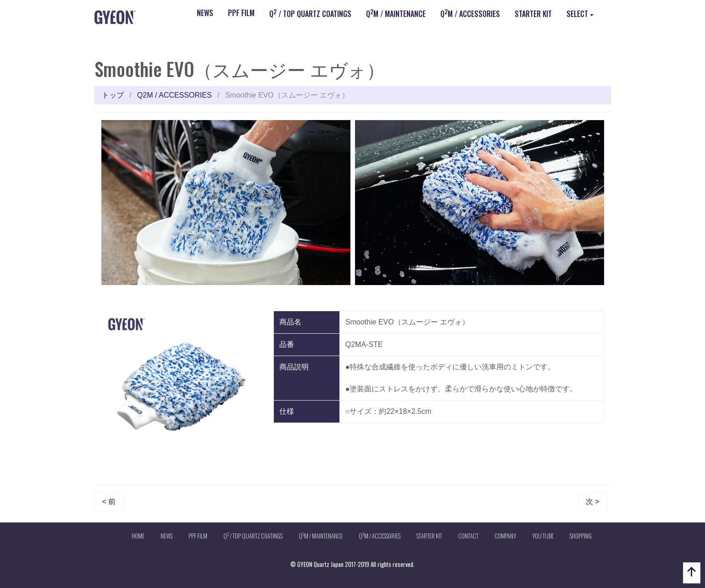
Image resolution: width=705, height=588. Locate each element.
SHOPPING (581, 536)
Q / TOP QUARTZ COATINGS (310, 13)
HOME (138, 536)
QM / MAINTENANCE (396, 13)
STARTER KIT (533, 14)
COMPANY (505, 536)
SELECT (577, 14)
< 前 (109, 502)
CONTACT (468, 536)
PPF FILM (241, 13)
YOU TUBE (543, 536)
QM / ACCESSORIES (470, 13)
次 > (593, 502)
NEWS (205, 13)
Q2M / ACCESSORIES (175, 95)
